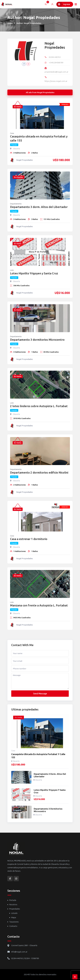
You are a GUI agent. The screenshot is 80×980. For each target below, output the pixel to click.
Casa (12, 133)
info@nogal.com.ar (19, 952)
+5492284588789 (56, 63)
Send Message (40, 694)
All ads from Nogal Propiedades (40, 92)
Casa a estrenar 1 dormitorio (29, 539)
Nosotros (13, 904)
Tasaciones (14, 922)
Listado (14, 913)
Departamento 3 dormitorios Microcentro (37, 340)
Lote (12, 270)
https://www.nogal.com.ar (56, 81)
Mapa (14, 917)
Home (10, 23)
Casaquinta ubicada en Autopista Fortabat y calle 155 (39, 138)
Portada (13, 900)
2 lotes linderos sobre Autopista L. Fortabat (39, 406)
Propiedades (15, 909)
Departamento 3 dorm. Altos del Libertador (39, 207)
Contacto (13, 926)
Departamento (16, 204)
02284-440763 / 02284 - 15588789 (25, 958)
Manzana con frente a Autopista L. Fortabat (39, 605)
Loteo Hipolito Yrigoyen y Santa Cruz (34, 273)
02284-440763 (55, 57)
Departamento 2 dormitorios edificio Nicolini (39, 472)
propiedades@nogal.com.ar (56, 72)
